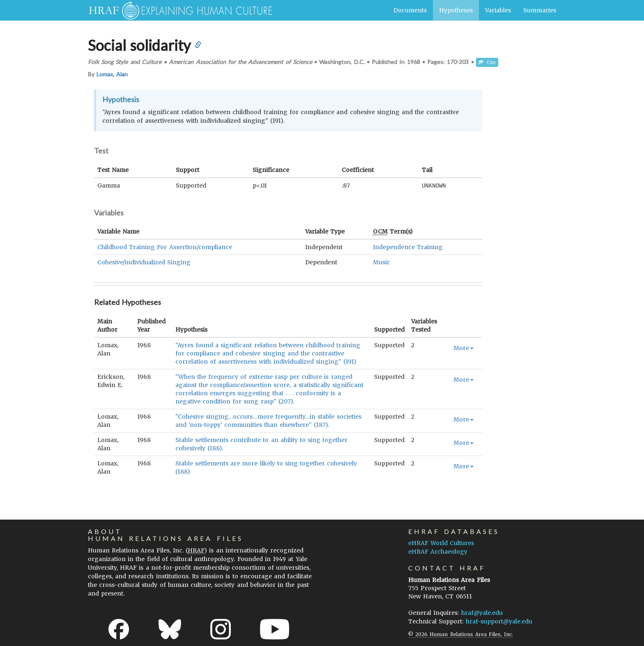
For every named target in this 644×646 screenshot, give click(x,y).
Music (382, 262)
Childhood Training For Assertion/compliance (165, 247)
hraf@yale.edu (482, 612)
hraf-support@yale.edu (499, 621)
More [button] (463, 348)
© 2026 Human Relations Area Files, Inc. (461, 634)
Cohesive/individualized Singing (144, 262)
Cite (487, 62)
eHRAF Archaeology (438, 551)
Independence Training (408, 247)
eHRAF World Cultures (441, 543)
